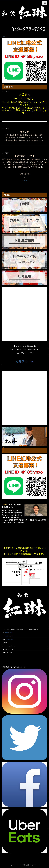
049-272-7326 (9, 639)
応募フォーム (25, 361)
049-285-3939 (9, 636)
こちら (24, 180)
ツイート (5, 36)
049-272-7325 (9, 633)
